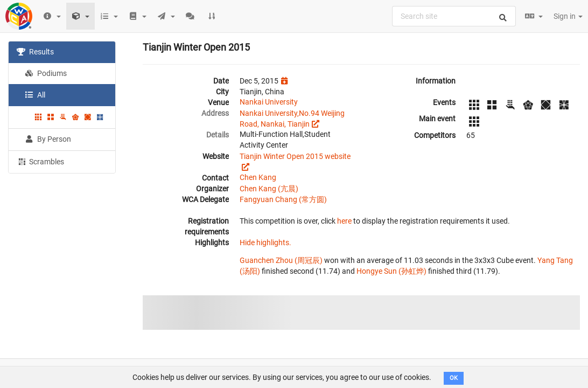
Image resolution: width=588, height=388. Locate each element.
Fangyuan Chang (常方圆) (283, 199)
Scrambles (40, 161)
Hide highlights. (265, 242)
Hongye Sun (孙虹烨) (391, 271)
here (344, 221)
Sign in (568, 16)
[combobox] (454, 16)
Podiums (46, 73)
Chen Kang (258, 177)
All (35, 95)
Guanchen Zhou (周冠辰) (281, 260)
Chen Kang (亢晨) (269, 189)
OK (454, 378)
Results (35, 52)
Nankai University (269, 102)
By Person (48, 139)
